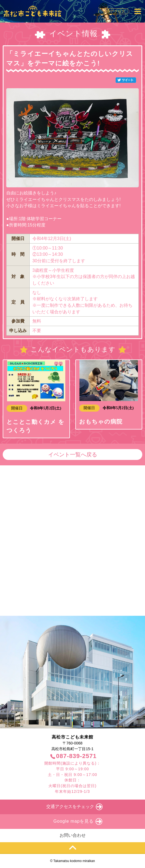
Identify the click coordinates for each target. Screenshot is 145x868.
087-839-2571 (76, 756)
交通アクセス (114, 11)
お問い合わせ (73, 835)
